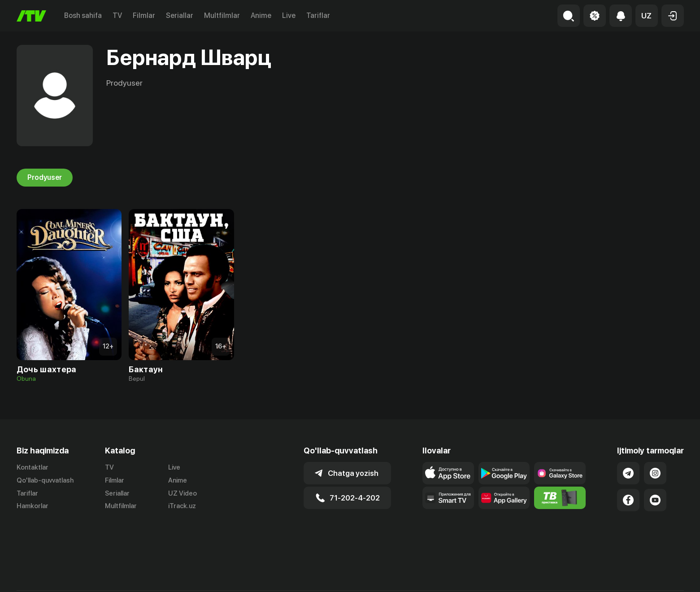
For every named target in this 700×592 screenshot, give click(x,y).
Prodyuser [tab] (45, 178)
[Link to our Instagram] (655, 473)
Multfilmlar (222, 15)
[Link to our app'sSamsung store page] (560, 473)
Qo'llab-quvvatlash (45, 480)
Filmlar (144, 15)
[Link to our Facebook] (628, 500)
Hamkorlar (33, 506)
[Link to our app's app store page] (448, 473)
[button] (647, 16)
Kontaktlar (33, 467)
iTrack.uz (182, 506)
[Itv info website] (560, 498)
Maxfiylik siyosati (658, 575)
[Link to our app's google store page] (504, 473)
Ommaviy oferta (597, 575)
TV (117, 15)
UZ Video (183, 493)
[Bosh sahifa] (31, 16)
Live (289, 15)
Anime (261, 15)
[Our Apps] (448, 498)
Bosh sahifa (83, 15)
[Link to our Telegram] (628, 473)
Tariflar (318, 15)
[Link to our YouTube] (655, 500)
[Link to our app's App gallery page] (504, 498)
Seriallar (180, 15)
